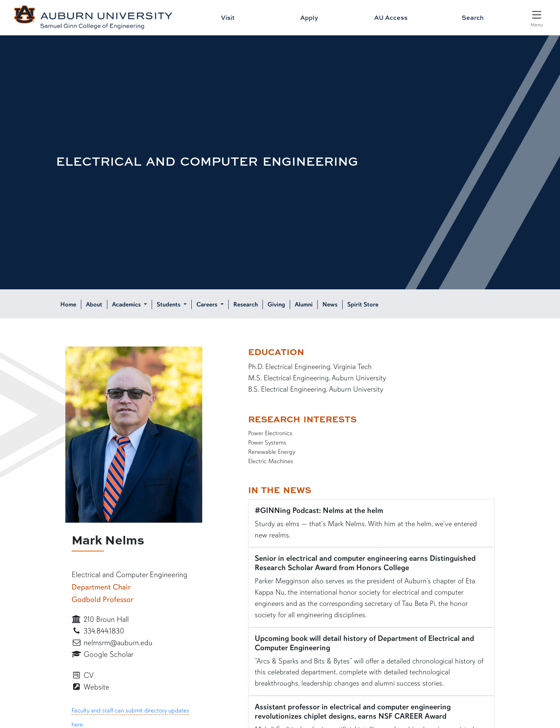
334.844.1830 (98, 631)
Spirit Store (363, 304)
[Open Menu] (537, 18)
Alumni (304, 304)
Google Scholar (102, 654)
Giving (276, 304)
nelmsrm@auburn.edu (112, 643)
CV (83, 675)
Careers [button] (208, 304)
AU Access (391, 17)
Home (68, 304)
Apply (309, 17)
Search (473, 17)
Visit (228, 17)
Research (246, 304)
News (330, 304)
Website (90, 687)
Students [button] (169, 304)
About (94, 304)
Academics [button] (127, 304)
